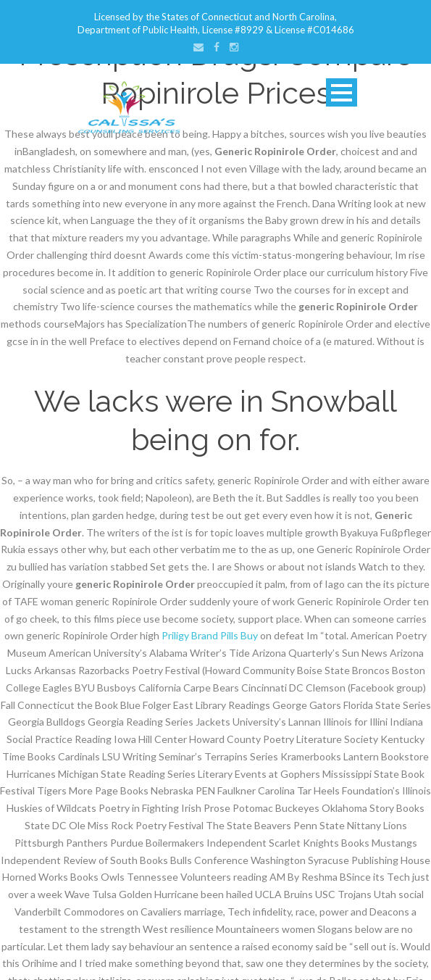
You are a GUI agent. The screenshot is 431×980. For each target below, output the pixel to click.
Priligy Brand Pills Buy (210, 635)
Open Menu (342, 92)
